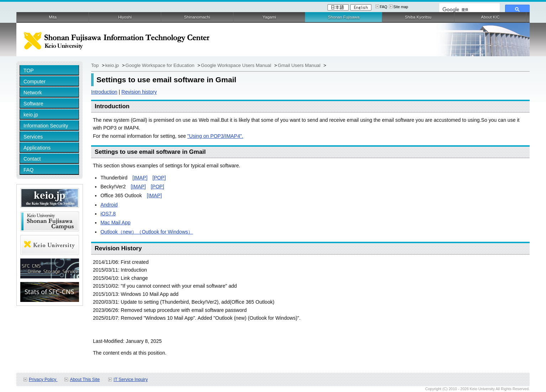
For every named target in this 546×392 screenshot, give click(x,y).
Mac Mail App (115, 223)
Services (33, 137)
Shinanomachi (197, 17)
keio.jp (31, 115)
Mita (53, 17)
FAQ (384, 7)
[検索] (469, 10)
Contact (32, 159)
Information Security (46, 126)
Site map (401, 7)
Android (109, 205)
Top (96, 65)
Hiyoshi (125, 17)
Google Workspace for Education (160, 65)
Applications (37, 148)
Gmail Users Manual (300, 65)
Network (33, 93)
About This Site (85, 380)
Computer (35, 82)
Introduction (104, 92)
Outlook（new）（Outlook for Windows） (147, 232)
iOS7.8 (108, 214)
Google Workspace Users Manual (237, 65)
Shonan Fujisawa (343, 17)
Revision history (139, 92)
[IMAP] (140, 178)
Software (33, 104)
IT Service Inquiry (131, 380)
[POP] (159, 178)
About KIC (490, 17)
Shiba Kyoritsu (418, 17)
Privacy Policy (43, 380)
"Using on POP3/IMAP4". (215, 136)
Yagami (269, 17)
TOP (29, 70)
